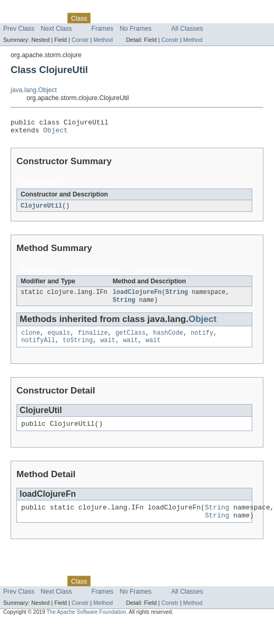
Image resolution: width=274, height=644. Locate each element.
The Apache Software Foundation (86, 624)
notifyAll (38, 347)
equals (59, 339)
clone (31, 339)
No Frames (136, 29)
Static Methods (96, 273)
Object (56, 133)
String (177, 297)
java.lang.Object (34, 90)
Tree (121, 18)
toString (78, 347)
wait (108, 347)
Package (49, 18)
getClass (131, 339)
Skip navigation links (29, 9)
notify (202, 339)
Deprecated (151, 18)
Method (103, 40)
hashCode (168, 339)
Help (202, 18)
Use (102, 18)
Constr (80, 40)
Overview (17, 18)
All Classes (187, 29)
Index (181, 18)
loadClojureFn (137, 297)
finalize (93, 339)
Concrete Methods (164, 273)
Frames (103, 29)
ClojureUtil (41, 209)
